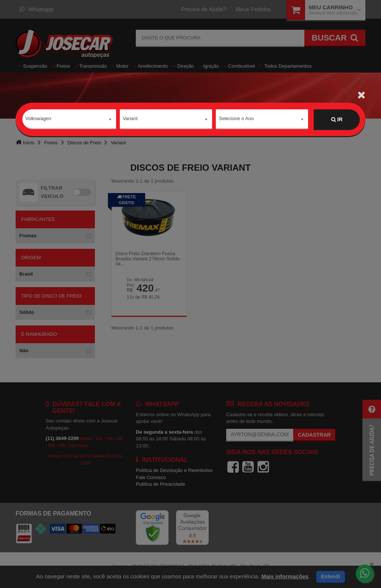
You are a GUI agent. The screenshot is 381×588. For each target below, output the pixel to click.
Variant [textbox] (130, 119)
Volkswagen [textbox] (38, 119)
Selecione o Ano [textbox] (236, 119)
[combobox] (69, 120)
